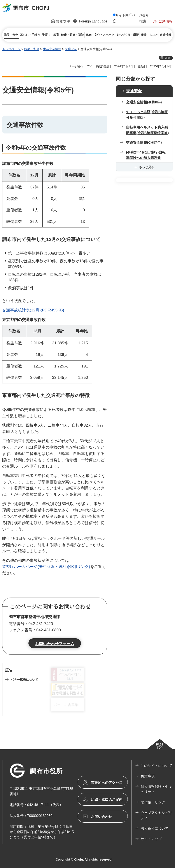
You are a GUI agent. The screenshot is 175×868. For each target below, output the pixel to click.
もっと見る (147, 167)
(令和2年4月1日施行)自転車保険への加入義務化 (146, 155)
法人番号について (155, 828)
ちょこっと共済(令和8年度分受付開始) (147, 115)
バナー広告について (24, 680)
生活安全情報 (52, 49)
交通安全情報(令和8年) (144, 102)
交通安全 (71, 49)
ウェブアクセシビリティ (156, 815)
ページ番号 (141, 15)
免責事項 (148, 776)
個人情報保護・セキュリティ (156, 789)
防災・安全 (32, 49)
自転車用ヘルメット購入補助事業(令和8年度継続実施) (147, 130)
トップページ (11, 49)
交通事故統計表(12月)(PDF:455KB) (33, 310)
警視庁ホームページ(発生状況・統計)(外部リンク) (46, 567)
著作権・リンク (153, 802)
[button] (61, 22)
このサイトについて (156, 766)
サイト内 (122, 15)
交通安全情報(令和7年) (144, 143)
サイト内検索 (115, 21)
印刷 (168, 58)
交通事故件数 (25, 125)
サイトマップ (151, 839)
